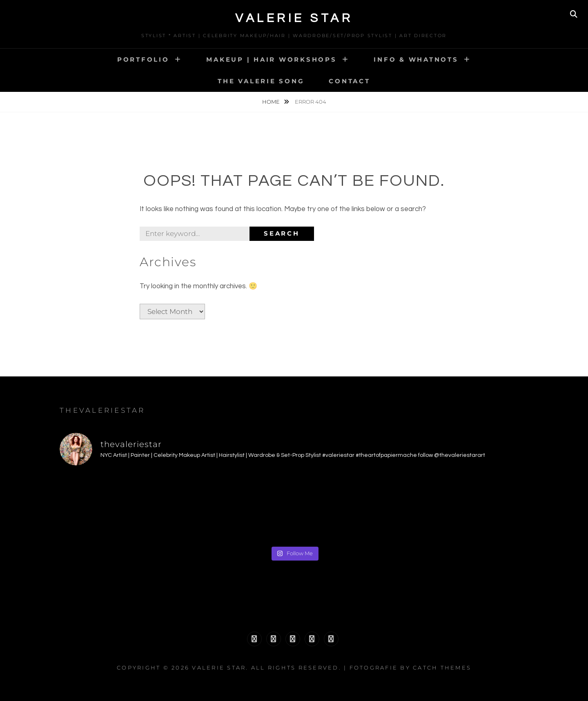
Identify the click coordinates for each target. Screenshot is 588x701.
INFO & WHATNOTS (416, 59)
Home (272, 102)
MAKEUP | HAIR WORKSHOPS (271, 59)
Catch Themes (442, 668)
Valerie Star (294, 18)
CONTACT (349, 81)
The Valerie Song (261, 81)
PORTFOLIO (143, 59)
